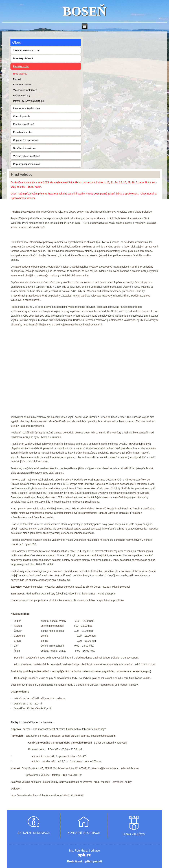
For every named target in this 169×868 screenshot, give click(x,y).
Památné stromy (22, 95)
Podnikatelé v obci (23, 132)
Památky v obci (21, 66)
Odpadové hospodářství (26, 140)
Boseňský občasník (23, 58)
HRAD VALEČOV (134, 834)
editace (95, 851)
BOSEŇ (84, 11)
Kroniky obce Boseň (24, 124)
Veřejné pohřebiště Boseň (27, 156)
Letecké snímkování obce (26, 108)
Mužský (17, 79)
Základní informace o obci (27, 50)
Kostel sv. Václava (23, 85)
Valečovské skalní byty (25, 90)
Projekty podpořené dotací (27, 164)
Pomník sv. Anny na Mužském (29, 101)
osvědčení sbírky (122, 782)
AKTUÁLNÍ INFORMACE (34, 833)
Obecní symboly (22, 116)
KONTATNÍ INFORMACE (84, 833)
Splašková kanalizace (24, 148)
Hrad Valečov (20, 74)
